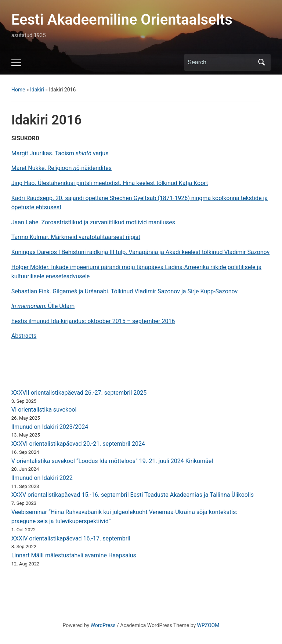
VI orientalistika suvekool (44, 410)
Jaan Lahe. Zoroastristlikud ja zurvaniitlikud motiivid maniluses (93, 222)
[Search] (221, 62)
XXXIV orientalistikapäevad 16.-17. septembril (71, 538)
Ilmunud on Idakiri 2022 (42, 478)
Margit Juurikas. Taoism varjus (60, 153)
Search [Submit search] (261, 62)
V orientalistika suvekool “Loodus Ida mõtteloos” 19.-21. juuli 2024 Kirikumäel (112, 461)
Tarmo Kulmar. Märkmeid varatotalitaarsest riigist (76, 237)
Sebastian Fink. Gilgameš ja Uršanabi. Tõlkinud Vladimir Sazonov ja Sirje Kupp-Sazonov (125, 291)
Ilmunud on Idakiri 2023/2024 (50, 427)
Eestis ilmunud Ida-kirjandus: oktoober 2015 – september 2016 (93, 321)
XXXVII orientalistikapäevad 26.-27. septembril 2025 (79, 393)
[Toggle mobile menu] (16, 63)
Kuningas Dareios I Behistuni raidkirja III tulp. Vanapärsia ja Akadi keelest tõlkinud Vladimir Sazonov (141, 252)
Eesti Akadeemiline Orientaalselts (122, 20)
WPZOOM (208, 625)
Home (18, 90)
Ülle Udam (43, 306)
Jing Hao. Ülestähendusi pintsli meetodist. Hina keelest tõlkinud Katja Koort (110, 183)
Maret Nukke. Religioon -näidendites (62, 168)
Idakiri (37, 90)
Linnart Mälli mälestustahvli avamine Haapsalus (74, 555)
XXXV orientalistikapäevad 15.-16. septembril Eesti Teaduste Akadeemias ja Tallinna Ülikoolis (133, 495)
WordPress (103, 625)
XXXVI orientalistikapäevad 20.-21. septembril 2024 (78, 444)
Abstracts (24, 336)
